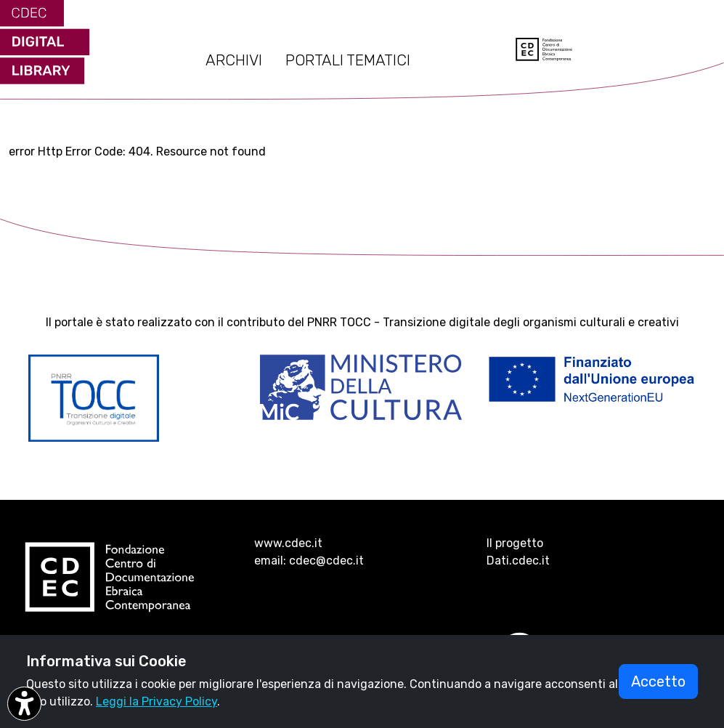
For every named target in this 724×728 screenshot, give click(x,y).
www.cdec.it (288, 543)
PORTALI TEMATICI (348, 60)
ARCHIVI (234, 60)
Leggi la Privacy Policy (156, 701)
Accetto (658, 682)
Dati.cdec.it (518, 561)
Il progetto (515, 543)
